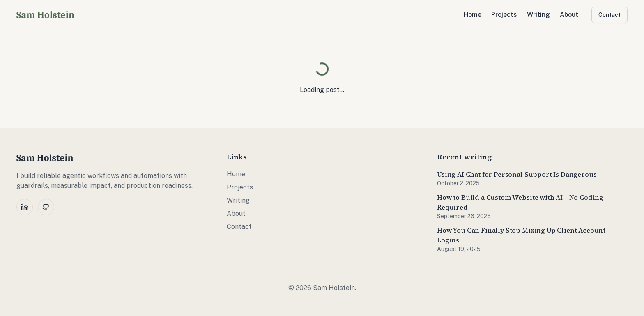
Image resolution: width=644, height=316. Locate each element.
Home (473, 15)
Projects (504, 15)
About (569, 15)
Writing (538, 15)
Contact (609, 15)
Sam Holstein (46, 15)
